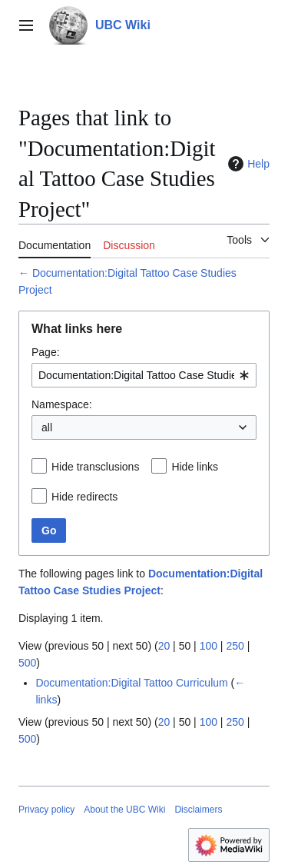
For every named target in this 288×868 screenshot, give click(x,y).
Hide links (195, 467)
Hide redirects (84, 497)
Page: (46, 352)
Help (247, 164)
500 (27, 663)
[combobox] (144, 375)
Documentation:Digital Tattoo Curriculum (131, 683)
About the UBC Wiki (124, 810)
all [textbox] (47, 427)
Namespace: (62, 404)
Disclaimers (198, 810)
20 (164, 646)
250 (235, 646)
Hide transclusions (95, 467)
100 (209, 646)
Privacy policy (46, 810)
